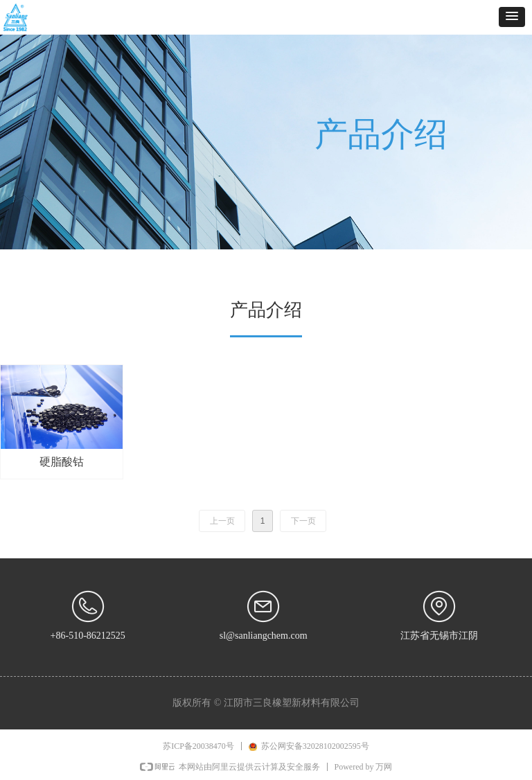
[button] (512, 17)
